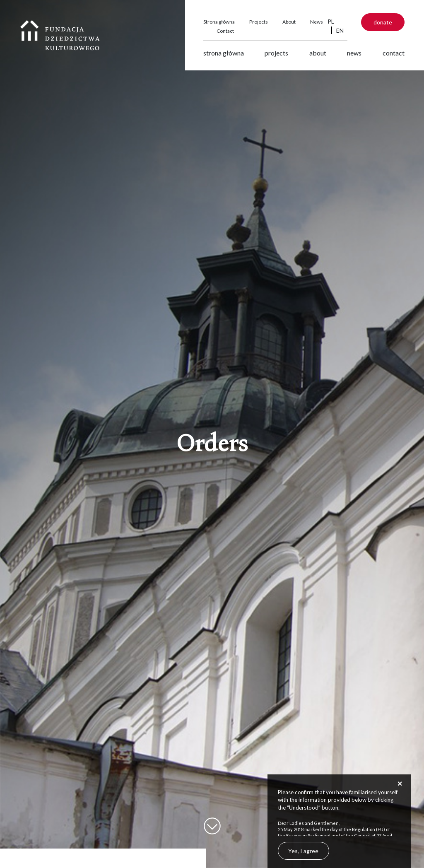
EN (340, 30)
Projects (259, 22)
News (317, 22)
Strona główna (219, 22)
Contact (225, 31)
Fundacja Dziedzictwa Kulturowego (60, 35)
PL (331, 21)
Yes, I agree (303, 851)
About (289, 22)
